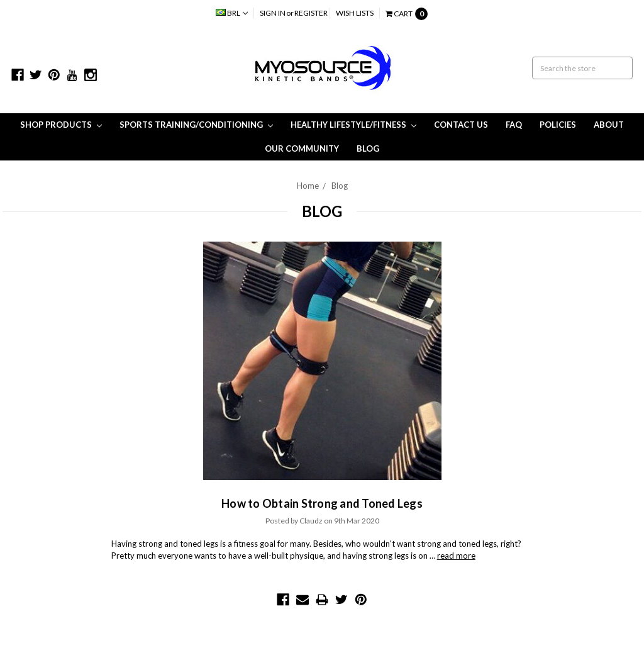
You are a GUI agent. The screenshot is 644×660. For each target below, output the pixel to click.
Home (308, 186)
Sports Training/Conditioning (196, 125)
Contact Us (461, 125)
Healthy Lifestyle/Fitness (353, 125)
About (609, 125)
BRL (232, 13)
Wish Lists (355, 13)
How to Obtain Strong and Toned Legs (322, 503)
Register (311, 13)
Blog (368, 148)
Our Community (302, 148)
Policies (558, 125)
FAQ (514, 125)
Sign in (273, 13)
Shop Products (61, 125)
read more (456, 556)
